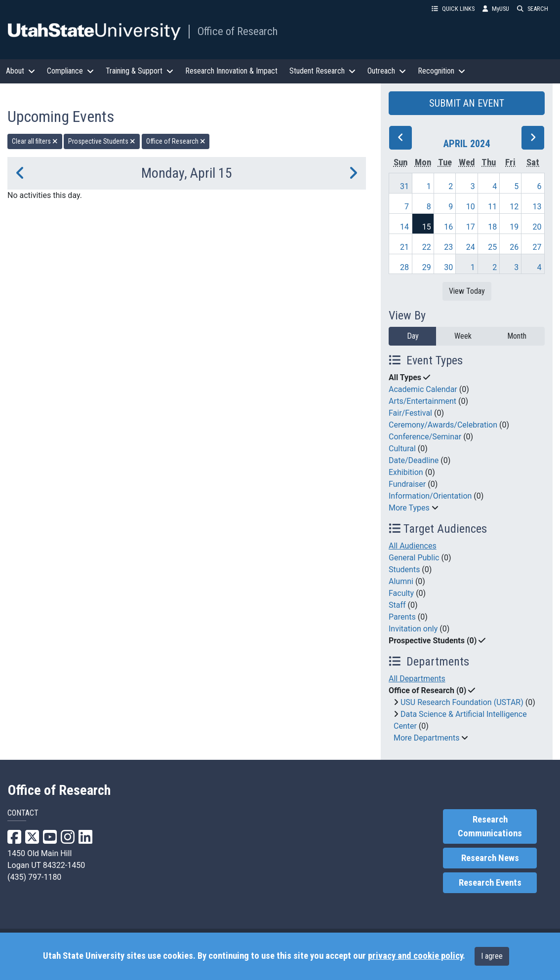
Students (404, 569)
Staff (397, 605)
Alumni (401, 581)
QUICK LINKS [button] (453, 9)
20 (537, 227)
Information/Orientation (430, 496)
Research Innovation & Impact (231, 71)
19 (514, 227)
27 (537, 247)
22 (427, 247)
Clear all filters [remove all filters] (35, 141)
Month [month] (517, 336)
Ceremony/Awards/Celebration (443, 425)
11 (492, 207)
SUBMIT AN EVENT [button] (467, 103)
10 (471, 207)
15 (427, 227)
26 (514, 247)
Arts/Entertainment (422, 401)
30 (448, 267)
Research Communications (490, 826)
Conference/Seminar (425, 437)
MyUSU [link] (496, 9)
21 (404, 247)
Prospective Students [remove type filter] (102, 141)
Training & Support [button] (140, 71)
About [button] (20, 71)
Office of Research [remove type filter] (176, 141)
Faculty (401, 593)
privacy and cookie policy (415, 956)
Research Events (490, 883)
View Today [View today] (467, 291)
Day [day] (413, 336)
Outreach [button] (387, 71)
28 (404, 267)
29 (427, 267)
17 (471, 227)
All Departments (417, 679)
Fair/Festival (410, 413)
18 (492, 227)
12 (514, 207)
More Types (409, 508)
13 (537, 207)
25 (492, 247)
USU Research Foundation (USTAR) (462, 702)
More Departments (426, 738)
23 (448, 247)
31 (404, 186)
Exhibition (406, 472)
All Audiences (413, 546)
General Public (414, 558)
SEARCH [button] (533, 9)
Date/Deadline (414, 460)
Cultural (402, 449)
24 (471, 247)
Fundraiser (407, 484)
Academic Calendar (423, 389)
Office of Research (238, 31)
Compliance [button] (70, 71)
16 (448, 227)
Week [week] (463, 336)
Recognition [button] (441, 71)
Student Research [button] (322, 71)
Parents (402, 617)
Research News (490, 858)
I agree (492, 956)
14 (404, 227)
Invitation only (413, 629)
